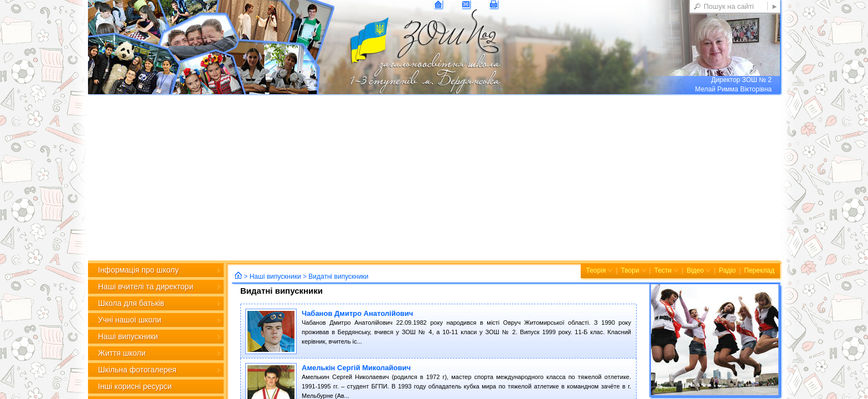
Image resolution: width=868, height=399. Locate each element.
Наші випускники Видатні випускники (309, 277)
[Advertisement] (434, 177)
